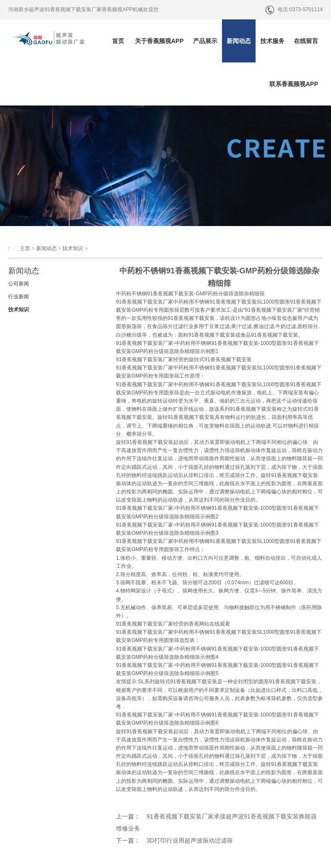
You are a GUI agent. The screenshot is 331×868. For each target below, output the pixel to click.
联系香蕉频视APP (294, 84)
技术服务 (272, 41)
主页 (25, 248)
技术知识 (73, 248)
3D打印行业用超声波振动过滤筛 (190, 840)
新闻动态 (239, 41)
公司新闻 (19, 284)
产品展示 (205, 41)
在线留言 (306, 41)
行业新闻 (19, 297)
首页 (118, 41)
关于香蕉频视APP (159, 41)
